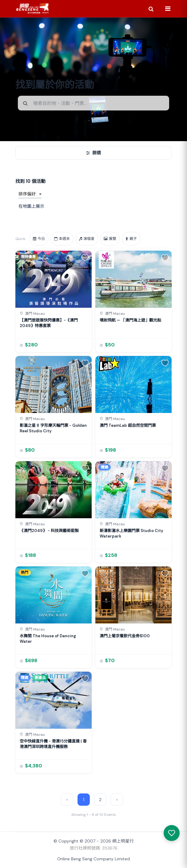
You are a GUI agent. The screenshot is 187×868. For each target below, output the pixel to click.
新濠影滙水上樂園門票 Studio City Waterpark (131, 533)
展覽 (110, 239)
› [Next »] (117, 800)
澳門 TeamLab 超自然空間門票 (128, 425)
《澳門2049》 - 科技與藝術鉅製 (49, 531)
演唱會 (87, 239)
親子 (131, 239)
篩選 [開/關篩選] (94, 153)
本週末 (62, 239)
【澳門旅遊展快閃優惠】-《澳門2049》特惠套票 (49, 323)
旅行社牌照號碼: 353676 (94, 848)
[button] (85, 257)
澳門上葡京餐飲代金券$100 (125, 636)
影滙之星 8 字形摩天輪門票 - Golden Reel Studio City (53, 428)
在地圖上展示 (31, 206)
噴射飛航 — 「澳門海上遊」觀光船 (130, 320)
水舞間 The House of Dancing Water (48, 639)
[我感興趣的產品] (172, 833)
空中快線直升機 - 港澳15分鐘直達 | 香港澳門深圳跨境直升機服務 (53, 744)
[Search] (151, 9)
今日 (39, 239)
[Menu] (168, 9)
